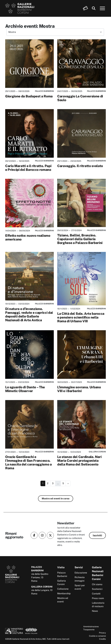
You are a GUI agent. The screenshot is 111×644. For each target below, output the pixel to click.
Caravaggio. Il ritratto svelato (80, 166)
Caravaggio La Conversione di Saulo (80, 98)
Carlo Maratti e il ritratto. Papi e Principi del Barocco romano (28, 168)
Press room (98, 598)
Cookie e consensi (97, 636)
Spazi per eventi (80, 587)
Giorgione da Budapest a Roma (29, 96)
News (95, 611)
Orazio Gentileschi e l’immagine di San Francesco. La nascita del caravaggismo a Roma (28, 462)
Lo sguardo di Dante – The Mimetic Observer (25, 389)
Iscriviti (97, 535)
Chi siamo (97, 584)
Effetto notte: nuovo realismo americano (28, 237)
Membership (64, 593)
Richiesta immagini (80, 579)
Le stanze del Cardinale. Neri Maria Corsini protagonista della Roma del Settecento (79, 461)
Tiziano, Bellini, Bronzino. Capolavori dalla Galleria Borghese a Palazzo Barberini (80, 239)
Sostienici (97, 589)
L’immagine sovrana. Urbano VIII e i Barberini (79, 389)
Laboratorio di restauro (98, 605)
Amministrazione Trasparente (91, 628)
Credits (102, 639)
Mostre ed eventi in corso (56, 499)
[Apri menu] (102, 8)
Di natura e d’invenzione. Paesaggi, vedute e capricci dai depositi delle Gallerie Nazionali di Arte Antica (29, 314)
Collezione (63, 589)
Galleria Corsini (61, 583)
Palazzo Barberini (62, 574)
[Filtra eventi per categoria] (55, 32)
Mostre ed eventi (63, 600)
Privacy (102, 633)
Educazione (81, 573)
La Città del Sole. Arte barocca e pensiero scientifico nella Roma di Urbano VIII (81, 317)
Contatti (96, 594)
